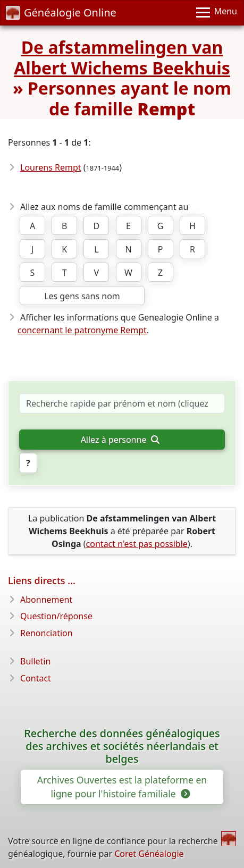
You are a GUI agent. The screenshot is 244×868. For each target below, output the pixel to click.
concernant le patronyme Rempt (82, 330)
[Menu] (217, 13)
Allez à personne (120, 440)
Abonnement (46, 600)
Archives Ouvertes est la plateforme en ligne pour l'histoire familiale (122, 787)
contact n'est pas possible (137, 544)
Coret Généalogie (149, 854)
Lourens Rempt (51, 167)
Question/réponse (56, 616)
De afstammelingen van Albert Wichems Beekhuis (122, 57)
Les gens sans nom (82, 296)
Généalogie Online (61, 12)
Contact (36, 678)
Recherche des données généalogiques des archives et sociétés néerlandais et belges (122, 746)
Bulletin (35, 661)
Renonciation (47, 633)
